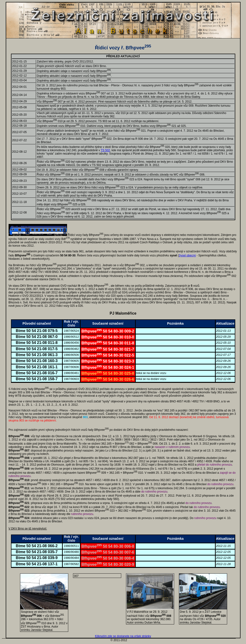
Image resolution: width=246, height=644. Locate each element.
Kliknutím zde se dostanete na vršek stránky (123, 636)
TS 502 (105, 150)
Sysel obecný (187, 255)
